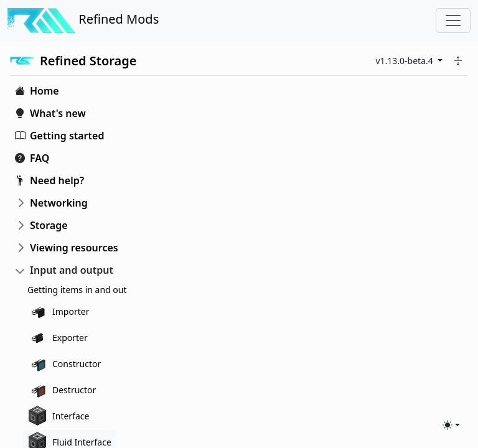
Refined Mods (83, 21)
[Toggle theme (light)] (451, 425)
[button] (458, 61)
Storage (49, 225)
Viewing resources (74, 248)
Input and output (72, 270)
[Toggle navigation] (453, 21)
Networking (59, 203)
